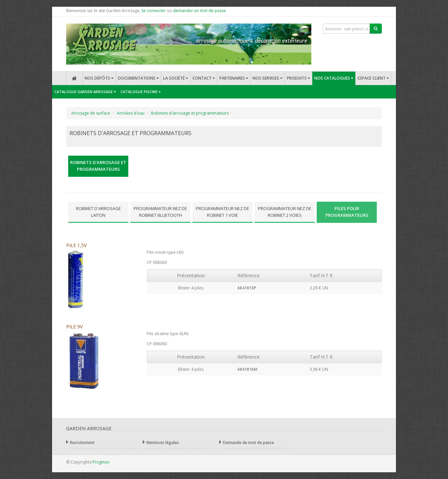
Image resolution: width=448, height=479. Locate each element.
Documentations (138, 78)
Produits (298, 78)
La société (176, 78)
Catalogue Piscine (141, 92)
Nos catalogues (334, 78)
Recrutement (80, 442)
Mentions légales (161, 442)
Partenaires (234, 78)
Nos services (267, 78)
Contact (204, 78)
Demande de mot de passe (247, 442)
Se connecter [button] (154, 11)
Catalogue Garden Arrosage (85, 92)
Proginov (101, 462)
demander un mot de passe (199, 11)
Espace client (373, 78)
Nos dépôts (99, 78)
